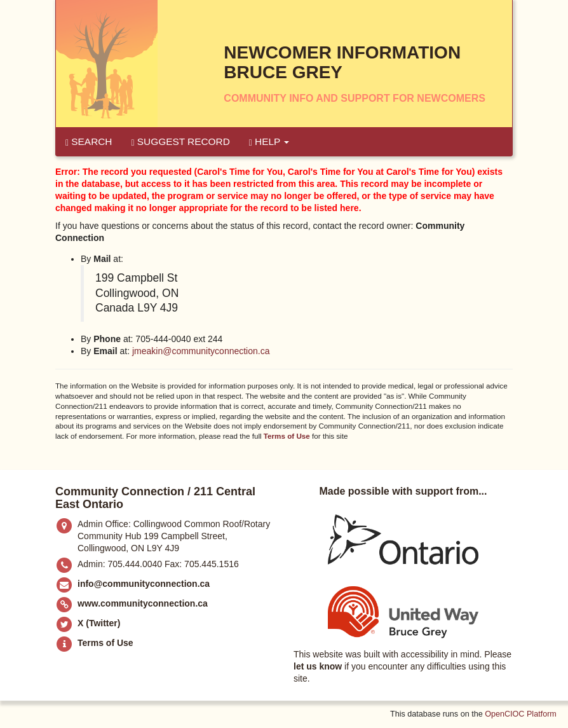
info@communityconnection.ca (144, 584)
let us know (318, 666)
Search (89, 142)
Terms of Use (287, 436)
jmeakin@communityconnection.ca (201, 351)
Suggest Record (180, 142)
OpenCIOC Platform (521, 714)
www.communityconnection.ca (143, 603)
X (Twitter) (99, 623)
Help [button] (269, 142)
